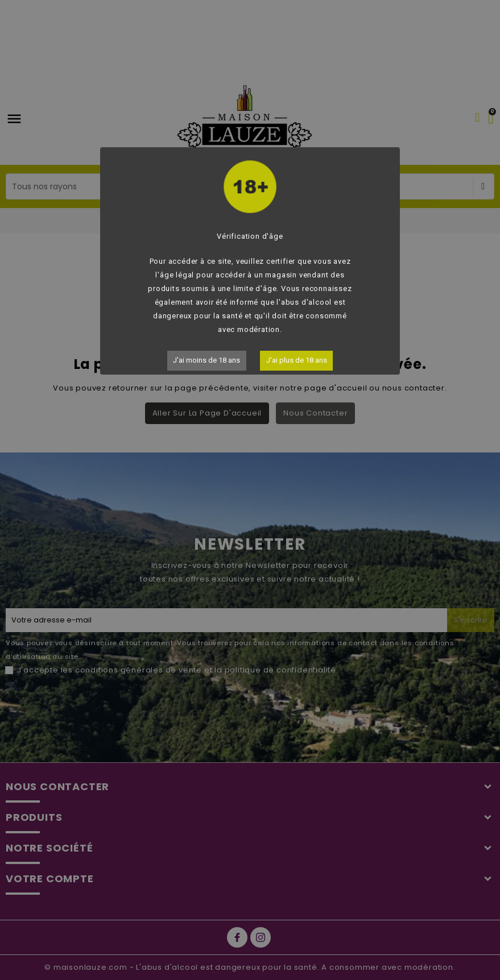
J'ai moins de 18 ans (206, 360)
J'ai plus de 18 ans (297, 360)
